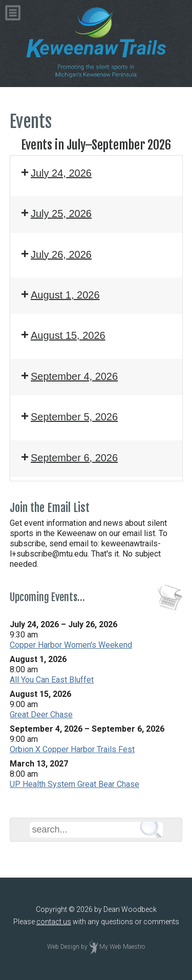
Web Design (63, 947)
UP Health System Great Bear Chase (74, 784)
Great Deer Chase (41, 715)
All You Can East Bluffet (52, 680)
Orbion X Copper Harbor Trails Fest (72, 749)
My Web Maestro (122, 947)
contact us (54, 922)
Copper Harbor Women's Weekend (71, 645)
